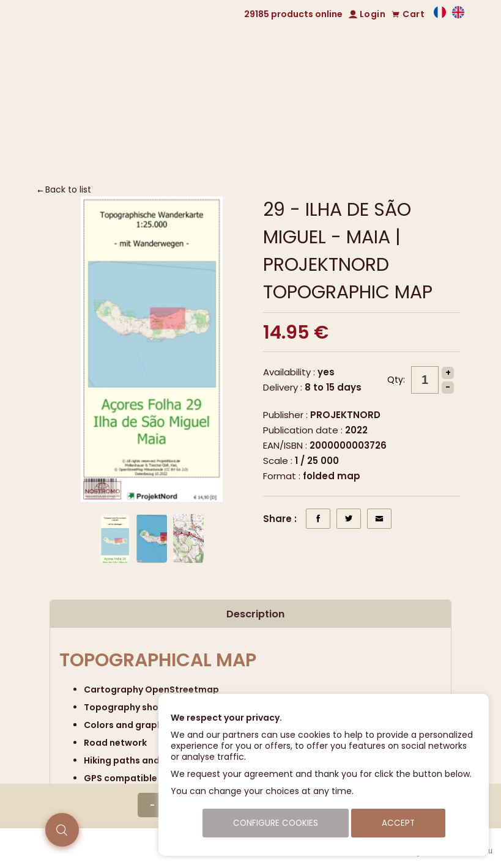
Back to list (68, 189)
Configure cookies (276, 823)
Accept (398, 823)
